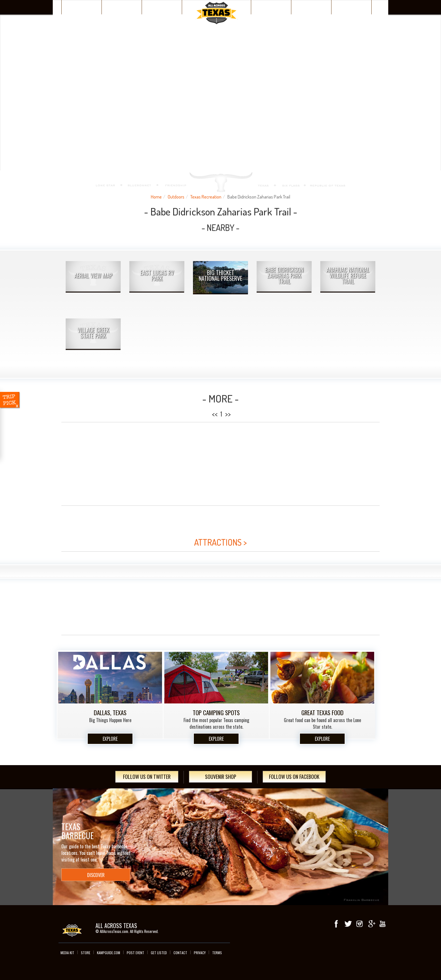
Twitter (348, 924)
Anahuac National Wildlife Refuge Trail (348, 275)
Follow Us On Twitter (147, 777)
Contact (180, 953)
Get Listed (159, 953)
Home (156, 197)
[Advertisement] (220, 464)
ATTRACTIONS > (220, 542)
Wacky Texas (271, 7)
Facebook (337, 924)
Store (86, 953)
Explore (110, 739)
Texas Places (82, 7)
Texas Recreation (206, 197)
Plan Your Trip (162, 7)
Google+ (371, 924)
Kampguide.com (109, 953)
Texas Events (311, 7)
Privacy (200, 953)
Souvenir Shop (221, 777)
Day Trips (351, 7)
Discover (122, 7)
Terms (217, 953)
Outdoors (176, 197)
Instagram (360, 924)
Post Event (135, 953)
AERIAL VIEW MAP (93, 275)
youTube (383, 924)
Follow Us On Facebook (294, 777)
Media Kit (67, 953)
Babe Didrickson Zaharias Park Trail (284, 275)
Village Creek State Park (93, 333)
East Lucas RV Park (157, 275)
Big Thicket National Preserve (220, 275)
